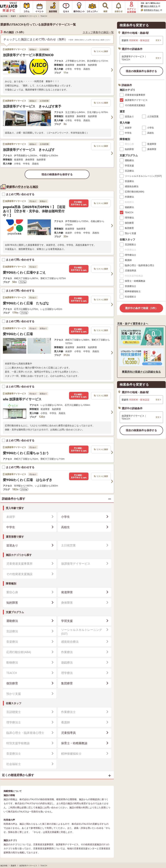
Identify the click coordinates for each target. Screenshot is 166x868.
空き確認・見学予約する (79, 203)
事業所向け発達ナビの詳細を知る (141, 372)
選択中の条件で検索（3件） (141, 308)
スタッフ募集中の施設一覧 (98, 32)
